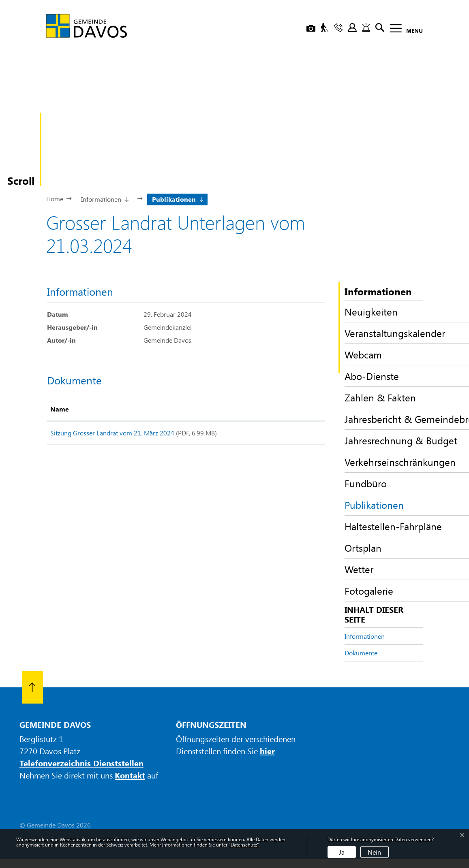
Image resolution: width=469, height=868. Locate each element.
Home (55, 199)
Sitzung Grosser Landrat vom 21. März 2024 (112, 433)
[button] (104, 198)
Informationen (365, 636)
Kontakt (130, 775)
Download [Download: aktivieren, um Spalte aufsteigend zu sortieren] (294, 409)
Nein (374, 852)
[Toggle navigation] (404, 30)
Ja (342, 852)
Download (300, 434)
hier (267, 751)
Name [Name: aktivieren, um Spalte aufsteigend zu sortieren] (60, 409)
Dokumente (361, 653)
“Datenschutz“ (244, 845)
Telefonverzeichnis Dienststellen (81, 763)
